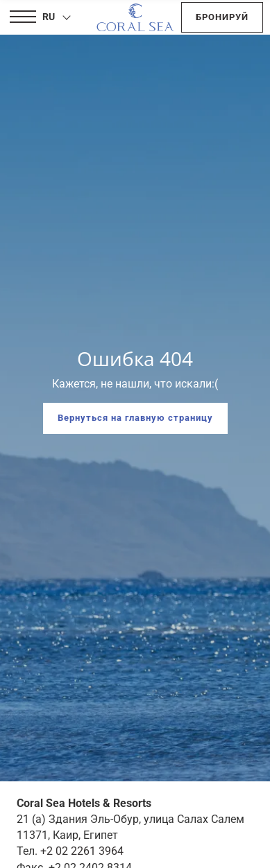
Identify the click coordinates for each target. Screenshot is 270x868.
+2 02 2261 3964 (82, 851)
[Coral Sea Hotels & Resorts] (135, 17)
